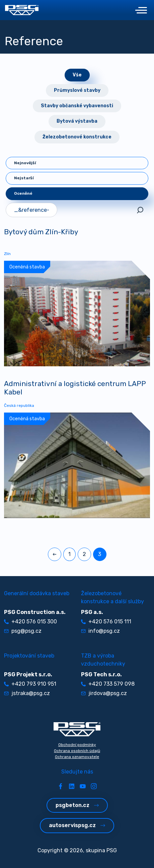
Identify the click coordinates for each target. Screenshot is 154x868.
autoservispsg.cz (77, 825)
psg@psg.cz (23, 631)
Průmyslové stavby (77, 90)
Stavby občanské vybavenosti (77, 106)
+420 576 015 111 (106, 622)
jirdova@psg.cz (104, 693)
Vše (77, 75)
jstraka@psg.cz (27, 693)
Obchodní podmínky (77, 745)
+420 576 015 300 (30, 622)
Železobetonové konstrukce (77, 137)
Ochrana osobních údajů (77, 751)
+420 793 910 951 (30, 684)
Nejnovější (25, 163)
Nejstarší (24, 178)
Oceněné (23, 193)
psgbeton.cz (77, 805)
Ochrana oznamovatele (77, 757)
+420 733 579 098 (108, 684)
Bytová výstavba (77, 121)
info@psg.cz (100, 631)
